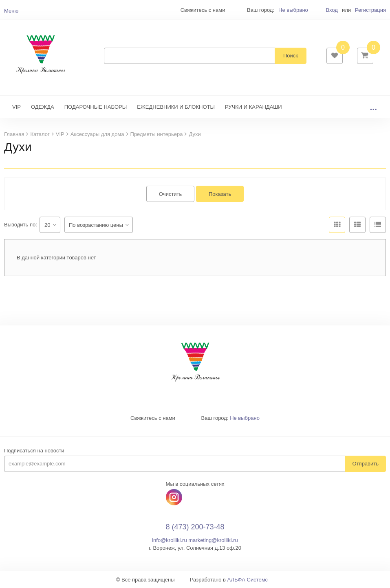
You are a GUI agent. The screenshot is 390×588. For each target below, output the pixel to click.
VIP (17, 107)
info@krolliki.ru (169, 540)
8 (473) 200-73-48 (195, 527)
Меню (11, 11)
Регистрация (370, 10)
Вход (332, 10)
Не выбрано (293, 10)
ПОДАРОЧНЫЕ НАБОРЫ (96, 107)
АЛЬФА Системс (248, 580)
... (373, 107)
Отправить (366, 464)
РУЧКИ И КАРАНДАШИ (253, 107)
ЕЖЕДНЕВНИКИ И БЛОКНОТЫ (176, 107)
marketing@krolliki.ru (213, 540)
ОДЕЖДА (43, 107)
